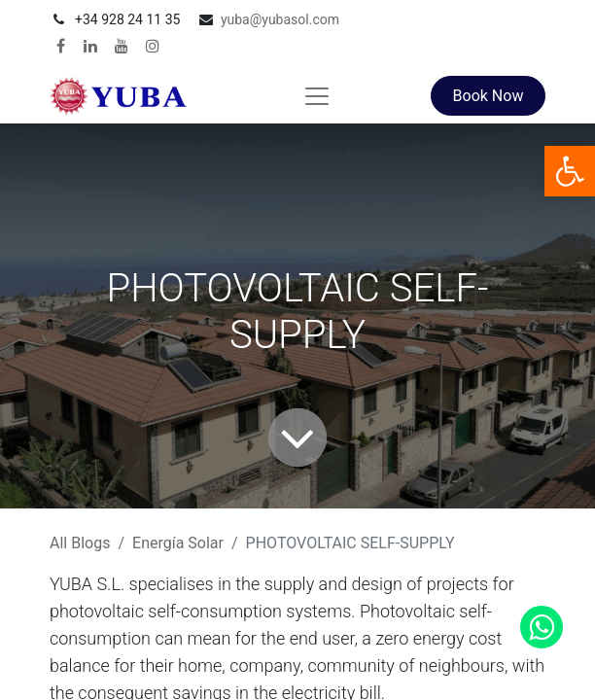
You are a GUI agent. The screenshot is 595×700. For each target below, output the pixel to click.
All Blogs (80, 543)
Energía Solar (178, 543)
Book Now (489, 96)
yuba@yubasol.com (280, 19)
